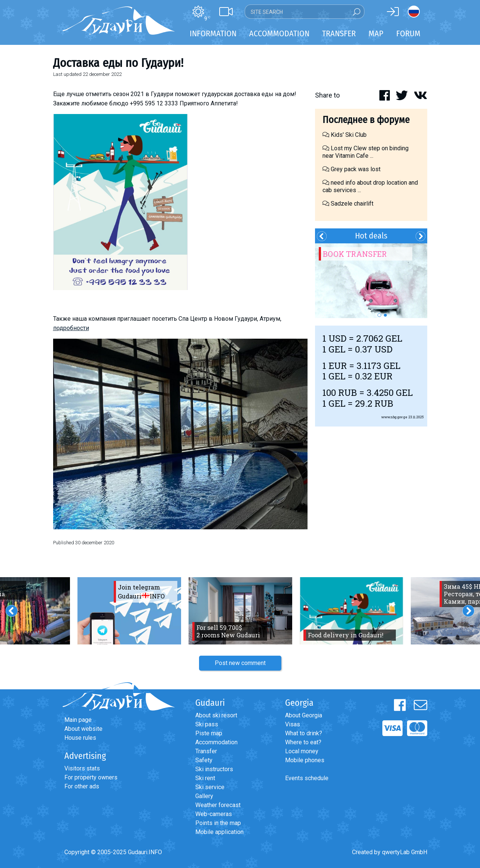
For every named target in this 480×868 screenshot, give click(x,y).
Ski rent (205, 778)
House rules (80, 738)
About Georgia (304, 715)
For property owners (91, 777)
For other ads (82, 786)
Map (376, 33)
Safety (204, 760)
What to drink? (304, 733)
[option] (371, 281)
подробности (71, 328)
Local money (302, 751)
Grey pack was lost (351, 169)
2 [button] (385, 315)
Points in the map (218, 823)
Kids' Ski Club (345, 135)
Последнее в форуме (366, 120)
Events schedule (307, 778)
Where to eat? (303, 742)
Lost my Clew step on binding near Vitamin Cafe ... (366, 152)
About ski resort (216, 715)
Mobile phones (305, 760)
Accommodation (216, 742)
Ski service (210, 787)
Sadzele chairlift (348, 204)
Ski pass (207, 724)
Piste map (209, 733)
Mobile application (219, 832)
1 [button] (379, 315)
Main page (78, 720)
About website (83, 729)
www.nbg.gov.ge (394, 417)
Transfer (206, 751)
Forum (408, 33)
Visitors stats (82, 768)
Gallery (204, 796)
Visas (293, 724)
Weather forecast (218, 805)
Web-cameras (214, 814)
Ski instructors (214, 769)
